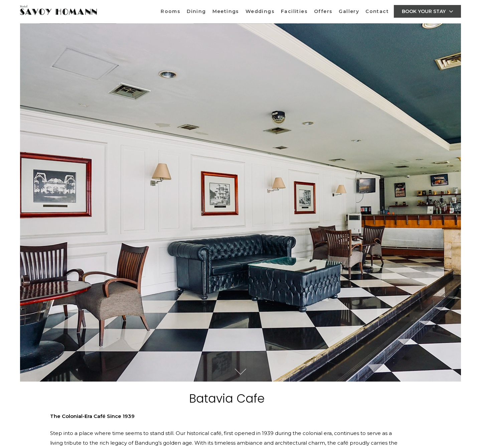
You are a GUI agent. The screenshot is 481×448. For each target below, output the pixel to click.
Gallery (349, 11)
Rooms (171, 11)
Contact (377, 11)
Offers (323, 11)
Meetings (226, 11)
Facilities (294, 11)
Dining (196, 11)
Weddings (260, 11)
